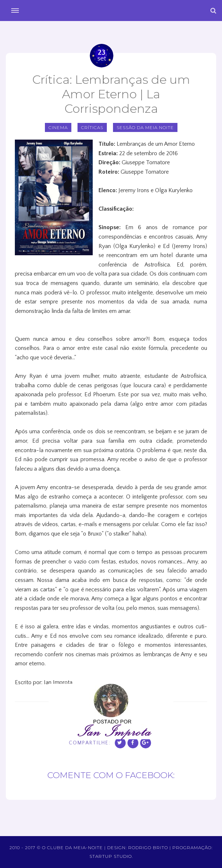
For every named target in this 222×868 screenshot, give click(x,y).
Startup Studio (111, 856)
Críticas (92, 127)
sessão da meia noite (145, 127)
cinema (58, 127)
